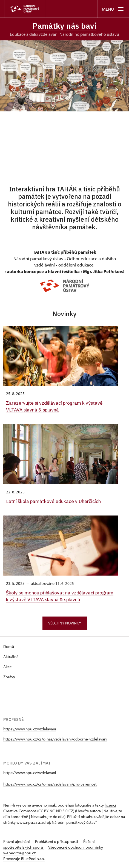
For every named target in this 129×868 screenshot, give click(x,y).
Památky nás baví (64, 26)
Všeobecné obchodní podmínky (76, 847)
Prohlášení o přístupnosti (57, 841)
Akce (8, 667)
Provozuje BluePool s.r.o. (24, 859)
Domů (9, 646)
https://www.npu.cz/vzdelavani (30, 729)
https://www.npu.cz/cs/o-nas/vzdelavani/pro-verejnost (50, 784)
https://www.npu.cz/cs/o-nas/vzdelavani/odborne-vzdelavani (55, 739)
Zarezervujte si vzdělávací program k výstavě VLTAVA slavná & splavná (54, 406)
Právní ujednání (17, 841)
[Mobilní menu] (113, 9)
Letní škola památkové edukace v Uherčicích (53, 501)
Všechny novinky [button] (65, 623)
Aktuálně (11, 657)
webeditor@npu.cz (19, 853)
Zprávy (9, 677)
